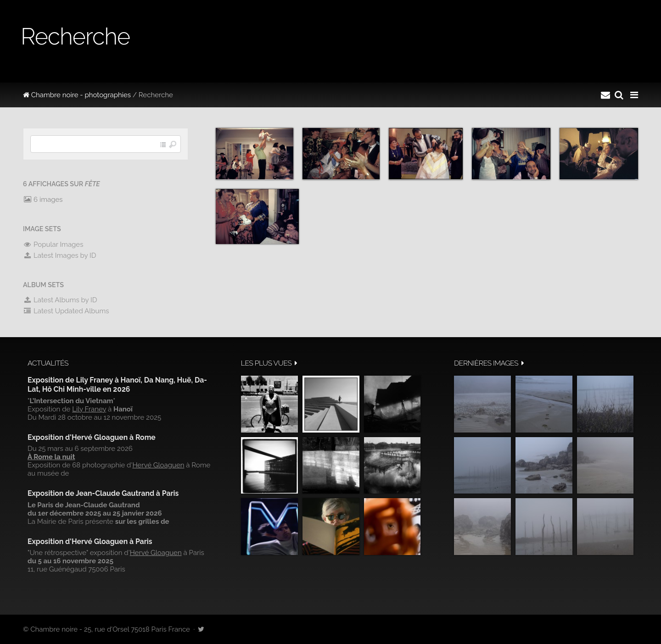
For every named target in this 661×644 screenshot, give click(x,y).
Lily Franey (89, 409)
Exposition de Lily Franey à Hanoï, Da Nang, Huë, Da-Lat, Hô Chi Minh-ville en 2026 (117, 385)
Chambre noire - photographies (77, 95)
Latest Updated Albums (66, 311)
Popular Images (53, 244)
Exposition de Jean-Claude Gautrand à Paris (103, 493)
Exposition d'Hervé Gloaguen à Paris (90, 541)
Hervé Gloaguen (158, 465)
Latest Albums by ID (60, 300)
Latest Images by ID (60, 255)
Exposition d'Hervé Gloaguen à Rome (92, 437)
